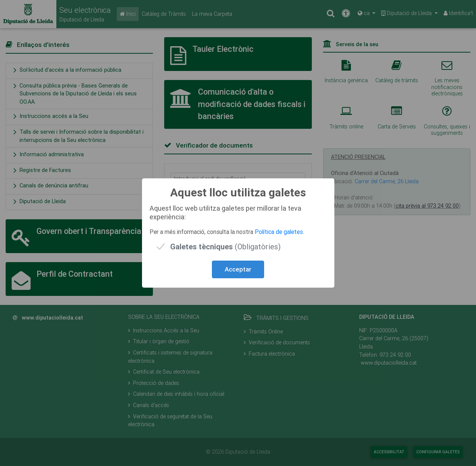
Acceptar (238, 269)
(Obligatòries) (225, 247)
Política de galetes (279, 232)
